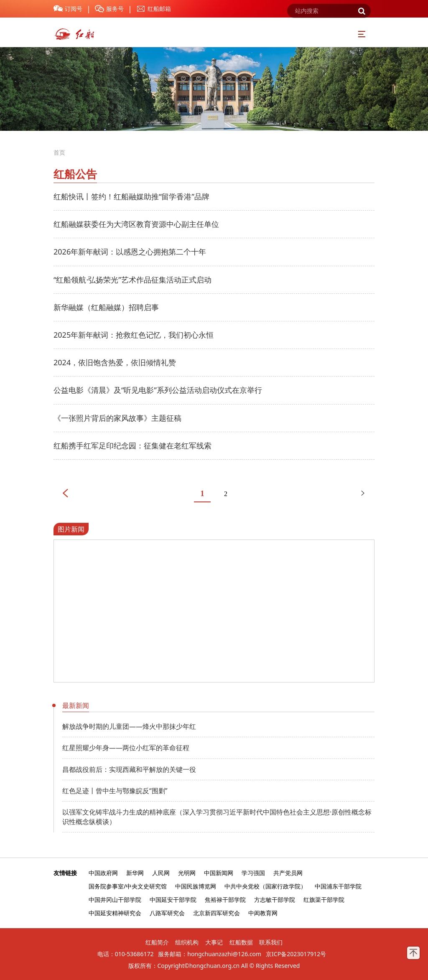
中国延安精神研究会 (115, 913)
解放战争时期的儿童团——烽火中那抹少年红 (129, 726)
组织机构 (187, 942)
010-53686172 (134, 954)
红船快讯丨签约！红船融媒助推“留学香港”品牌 (131, 196)
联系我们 (271, 942)
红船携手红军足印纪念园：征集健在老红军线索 (132, 445)
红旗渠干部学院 (324, 900)
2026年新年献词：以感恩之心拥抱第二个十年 (130, 252)
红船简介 (157, 942)
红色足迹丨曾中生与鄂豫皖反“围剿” (115, 791)
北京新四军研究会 (217, 913)
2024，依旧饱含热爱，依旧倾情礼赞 (115, 362)
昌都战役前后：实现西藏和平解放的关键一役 (129, 769)
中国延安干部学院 (173, 900)
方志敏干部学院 (275, 900)
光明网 (187, 873)
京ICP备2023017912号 (296, 954)
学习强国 (253, 873)
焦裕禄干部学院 (225, 900)
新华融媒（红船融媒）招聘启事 (106, 307)
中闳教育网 (263, 913)
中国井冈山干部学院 (115, 900)
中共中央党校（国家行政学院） (265, 886)
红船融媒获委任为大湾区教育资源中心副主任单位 (136, 224)
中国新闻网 (219, 873)
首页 (59, 152)
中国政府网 (103, 873)
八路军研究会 (167, 913)
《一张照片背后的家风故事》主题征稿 (117, 418)
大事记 (214, 942)
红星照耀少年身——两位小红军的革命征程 (126, 748)
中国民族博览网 (196, 886)
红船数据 (241, 942)
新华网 (135, 873)
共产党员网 (288, 873)
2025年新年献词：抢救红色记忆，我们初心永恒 (134, 335)
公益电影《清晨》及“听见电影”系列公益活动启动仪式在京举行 (158, 390)
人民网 (161, 873)
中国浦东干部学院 (338, 886)
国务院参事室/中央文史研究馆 (128, 886)
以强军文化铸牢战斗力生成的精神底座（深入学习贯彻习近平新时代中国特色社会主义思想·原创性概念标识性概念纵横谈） (217, 817)
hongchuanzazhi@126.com (224, 954)
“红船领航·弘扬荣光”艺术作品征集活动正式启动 (132, 280)
